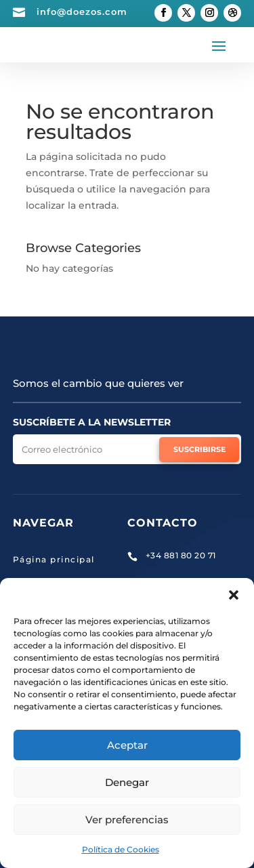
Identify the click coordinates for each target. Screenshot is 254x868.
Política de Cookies (121, 849)
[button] (234, 595)
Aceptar (127, 745)
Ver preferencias (127, 820)
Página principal (54, 559)
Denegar (127, 782)
